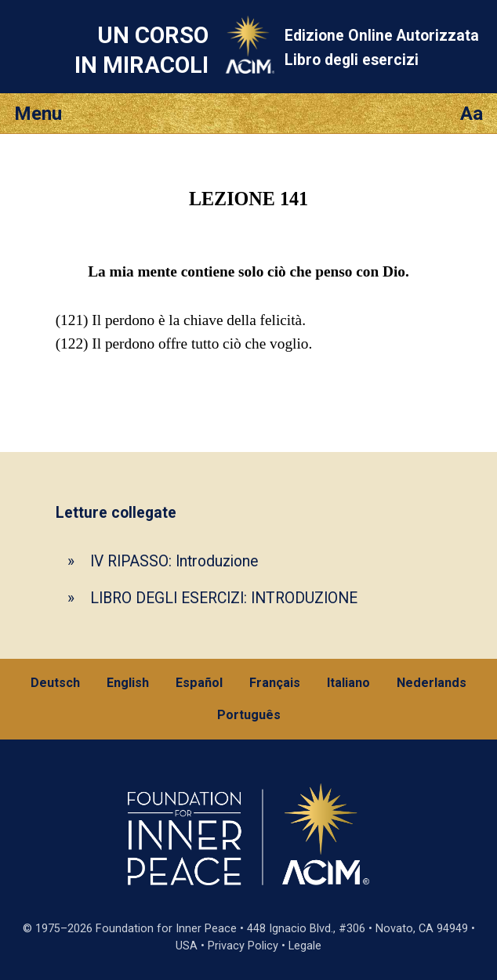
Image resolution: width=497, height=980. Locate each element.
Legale (305, 946)
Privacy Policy (243, 946)
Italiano (348, 683)
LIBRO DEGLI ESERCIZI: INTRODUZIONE (224, 598)
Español (199, 683)
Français (275, 683)
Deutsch (55, 683)
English (128, 683)
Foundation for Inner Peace (166, 929)
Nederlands (432, 683)
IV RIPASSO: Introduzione (174, 561)
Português (249, 715)
